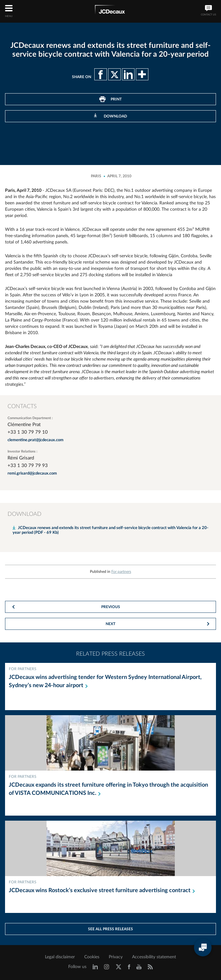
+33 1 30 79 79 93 (28, 466)
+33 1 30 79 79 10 (28, 432)
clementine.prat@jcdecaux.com (36, 440)
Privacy (116, 957)
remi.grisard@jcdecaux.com (32, 473)
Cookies (92, 957)
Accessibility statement (154, 957)
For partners (121, 572)
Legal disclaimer (60, 957)
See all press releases (110, 929)
